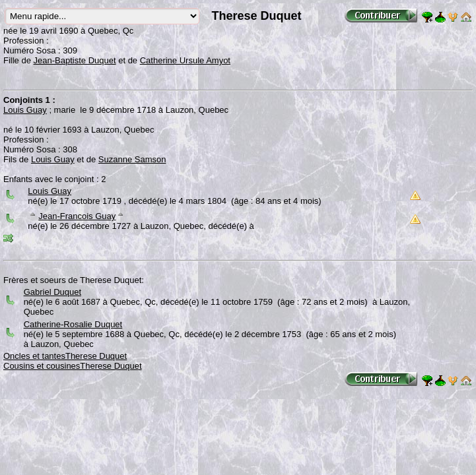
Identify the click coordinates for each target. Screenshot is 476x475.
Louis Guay (25, 110)
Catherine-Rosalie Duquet (73, 324)
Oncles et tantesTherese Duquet (65, 356)
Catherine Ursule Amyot (185, 60)
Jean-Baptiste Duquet (75, 60)
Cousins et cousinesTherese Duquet (73, 366)
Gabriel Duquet (52, 292)
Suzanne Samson (132, 159)
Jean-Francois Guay (77, 216)
